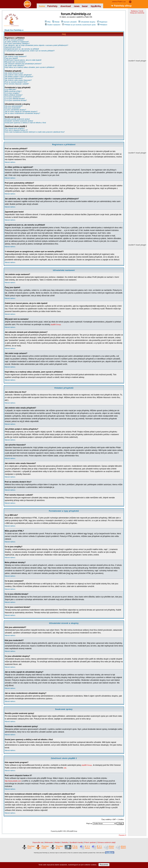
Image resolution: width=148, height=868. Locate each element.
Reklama (134, 11)
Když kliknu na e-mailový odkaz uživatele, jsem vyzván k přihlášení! (30, 67)
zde (65, 768)
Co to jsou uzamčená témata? (16, 100)
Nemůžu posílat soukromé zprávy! (17, 119)
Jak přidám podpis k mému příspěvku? (19, 77)
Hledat (56, 22)
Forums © (122, 835)
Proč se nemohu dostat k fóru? (16, 82)
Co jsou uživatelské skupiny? (15, 110)
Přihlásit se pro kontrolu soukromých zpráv (79, 25)
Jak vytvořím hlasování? (14, 78)
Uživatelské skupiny (87, 22)
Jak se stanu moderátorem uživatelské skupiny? (22, 113)
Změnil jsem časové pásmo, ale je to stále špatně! (23, 60)
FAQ (48, 22)
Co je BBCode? (10, 90)
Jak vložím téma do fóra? (14, 73)
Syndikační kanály (76, 842)
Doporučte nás (38, 842)
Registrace (102, 22)
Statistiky (65, 842)
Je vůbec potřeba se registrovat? (17, 42)
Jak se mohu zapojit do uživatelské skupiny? (21, 111)
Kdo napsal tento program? (15, 128)
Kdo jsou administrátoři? (14, 106)
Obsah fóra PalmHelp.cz (14, 30)
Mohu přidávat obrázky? (14, 95)
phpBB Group (56, 324)
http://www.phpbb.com (13, 781)
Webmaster (49, 842)
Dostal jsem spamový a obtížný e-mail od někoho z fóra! (25, 123)
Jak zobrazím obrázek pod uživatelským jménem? (23, 64)
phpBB (60, 831)
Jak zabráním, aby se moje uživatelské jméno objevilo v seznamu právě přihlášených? (36, 45)
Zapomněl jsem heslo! (13, 47)
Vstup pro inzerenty (137, 13)
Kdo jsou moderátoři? (13, 108)
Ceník (141, 11)
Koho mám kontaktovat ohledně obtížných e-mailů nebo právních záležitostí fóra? (35, 132)
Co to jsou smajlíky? (12, 93)
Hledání (57, 842)
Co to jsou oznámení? (13, 97)
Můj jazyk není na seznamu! (15, 62)
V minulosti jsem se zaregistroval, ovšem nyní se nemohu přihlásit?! (30, 51)
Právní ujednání (90, 842)
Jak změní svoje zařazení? (14, 65)
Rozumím (104, 865)
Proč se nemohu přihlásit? (14, 40)
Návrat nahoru (10, 162)
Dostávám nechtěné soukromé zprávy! (19, 121)
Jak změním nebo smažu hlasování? (18, 80)
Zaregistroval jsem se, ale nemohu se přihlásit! (22, 49)
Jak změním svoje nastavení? (16, 56)
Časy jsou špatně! (11, 58)
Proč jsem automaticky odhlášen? (17, 43)
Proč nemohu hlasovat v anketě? (17, 84)
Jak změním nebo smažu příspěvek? (18, 75)
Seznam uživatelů (69, 22)
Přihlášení (102, 25)
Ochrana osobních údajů (106, 842)
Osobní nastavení (53, 25)
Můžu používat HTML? (13, 91)
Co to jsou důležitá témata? (15, 99)
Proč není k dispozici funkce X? (16, 130)
